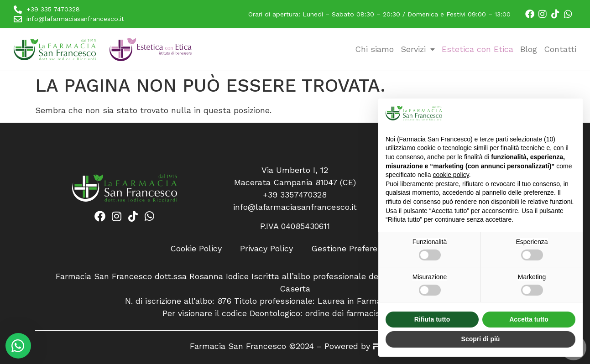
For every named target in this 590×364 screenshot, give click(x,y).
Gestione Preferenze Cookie (365, 248)
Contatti (560, 49)
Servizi (418, 49)
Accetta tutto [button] (529, 319)
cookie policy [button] (451, 175)
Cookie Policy (196, 248)
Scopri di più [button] (481, 339)
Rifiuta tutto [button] (432, 319)
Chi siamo (374, 49)
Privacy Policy (266, 248)
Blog (529, 49)
